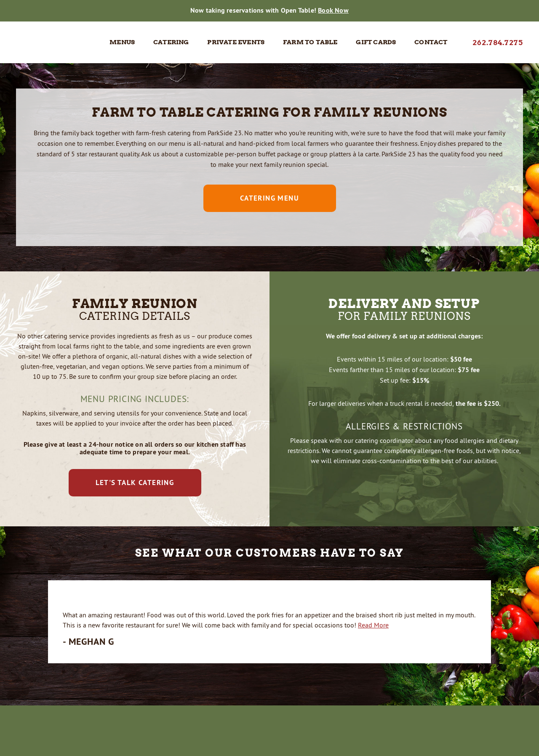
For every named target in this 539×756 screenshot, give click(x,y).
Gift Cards (376, 42)
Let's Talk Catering (135, 483)
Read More (373, 625)
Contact (431, 42)
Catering (171, 42)
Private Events (236, 42)
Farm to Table (310, 42)
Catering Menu (269, 198)
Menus (122, 42)
